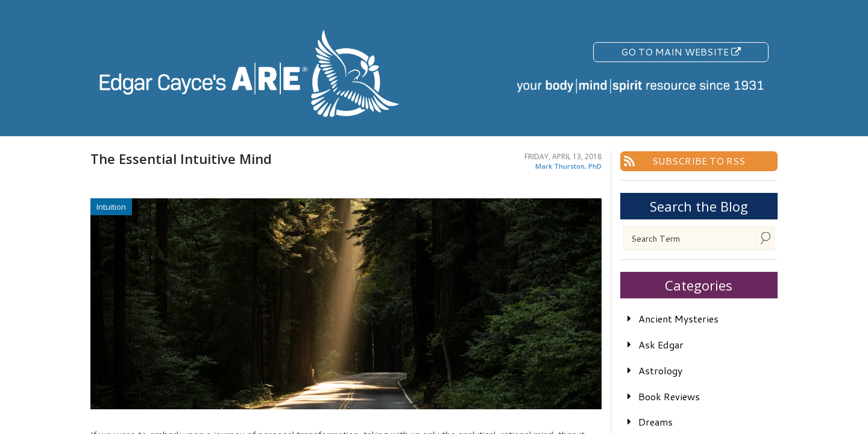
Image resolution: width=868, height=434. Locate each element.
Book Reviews (669, 396)
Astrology (660, 370)
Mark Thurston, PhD (568, 166)
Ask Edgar (661, 344)
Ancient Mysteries (678, 319)
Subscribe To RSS (699, 161)
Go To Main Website (681, 52)
